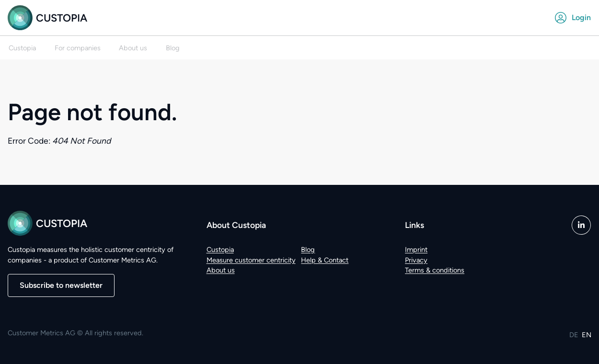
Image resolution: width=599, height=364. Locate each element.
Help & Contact (325, 260)
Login (573, 18)
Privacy (416, 260)
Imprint (416, 250)
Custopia (47, 18)
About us (221, 270)
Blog (308, 250)
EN (587, 335)
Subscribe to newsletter (61, 285)
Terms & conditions (435, 270)
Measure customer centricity (251, 260)
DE (574, 335)
